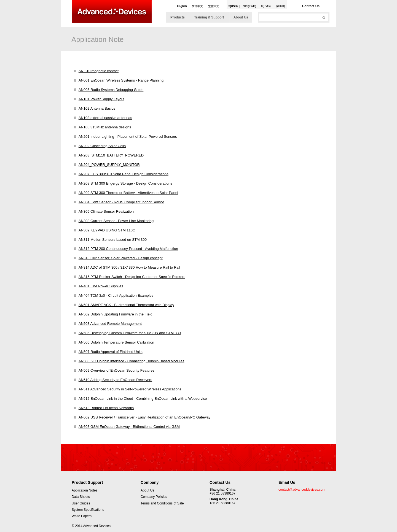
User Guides (81, 503)
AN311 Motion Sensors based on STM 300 (113, 240)
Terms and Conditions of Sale (162, 503)
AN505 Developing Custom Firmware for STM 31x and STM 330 (130, 333)
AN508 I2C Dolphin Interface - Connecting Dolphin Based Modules (132, 361)
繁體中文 (214, 6)
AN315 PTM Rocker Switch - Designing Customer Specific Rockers (132, 277)
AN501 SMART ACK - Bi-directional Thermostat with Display (126, 305)
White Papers (82, 516)
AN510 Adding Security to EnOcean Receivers (115, 380)
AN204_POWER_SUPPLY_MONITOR (109, 165)
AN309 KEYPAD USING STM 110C (107, 230)
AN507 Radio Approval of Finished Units (111, 352)
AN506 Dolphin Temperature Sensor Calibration (116, 342)
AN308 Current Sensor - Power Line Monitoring (116, 221)
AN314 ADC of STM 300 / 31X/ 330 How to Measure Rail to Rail (129, 267)
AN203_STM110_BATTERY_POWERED (111, 155)
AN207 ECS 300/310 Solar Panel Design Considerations (124, 174)
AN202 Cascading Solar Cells (102, 146)
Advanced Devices (112, 11)
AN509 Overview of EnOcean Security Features (116, 370)
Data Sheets (81, 497)
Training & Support (209, 17)
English (182, 6)
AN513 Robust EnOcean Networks (106, 408)
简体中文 (197, 6)
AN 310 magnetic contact (99, 71)
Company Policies (154, 497)
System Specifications (88, 510)
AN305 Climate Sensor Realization (106, 211)
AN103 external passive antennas (105, 118)
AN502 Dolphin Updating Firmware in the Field (116, 314)
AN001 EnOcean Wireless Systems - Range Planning (121, 80)
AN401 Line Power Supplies (101, 286)
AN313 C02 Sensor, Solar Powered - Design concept (121, 258)
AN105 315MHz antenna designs (105, 127)
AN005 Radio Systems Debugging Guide (111, 90)
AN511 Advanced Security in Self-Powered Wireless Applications (130, 389)
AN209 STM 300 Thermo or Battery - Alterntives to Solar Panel (128, 193)
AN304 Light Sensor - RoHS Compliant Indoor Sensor (121, 202)
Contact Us (311, 6)
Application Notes (85, 490)
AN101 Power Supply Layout (101, 99)
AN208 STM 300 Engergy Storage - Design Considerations (125, 183)
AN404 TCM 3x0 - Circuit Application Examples (116, 295)
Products (178, 17)
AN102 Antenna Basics (97, 108)
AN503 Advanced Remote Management (110, 324)
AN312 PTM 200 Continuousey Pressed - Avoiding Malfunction (128, 249)
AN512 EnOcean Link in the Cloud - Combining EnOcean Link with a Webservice (143, 399)
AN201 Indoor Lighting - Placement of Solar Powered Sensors (128, 137)
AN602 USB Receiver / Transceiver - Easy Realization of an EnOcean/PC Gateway (144, 417)
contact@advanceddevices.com (302, 490)
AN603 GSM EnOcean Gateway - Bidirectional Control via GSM (129, 427)
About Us (241, 17)
